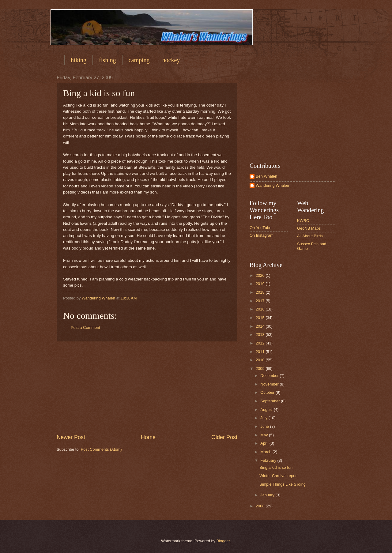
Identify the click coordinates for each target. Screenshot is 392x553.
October (268, 392)
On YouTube (260, 228)
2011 (261, 352)
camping (139, 60)
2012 (261, 343)
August (267, 410)
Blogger (223, 541)
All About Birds (310, 236)
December (270, 376)
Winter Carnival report (279, 476)
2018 (261, 292)
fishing (107, 60)
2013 (261, 335)
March (266, 452)
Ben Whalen (266, 176)
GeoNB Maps (309, 228)
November (270, 384)
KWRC (303, 221)
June (265, 426)
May (265, 435)
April (265, 443)
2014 (261, 326)
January (268, 495)
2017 (261, 301)
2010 (261, 360)
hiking (79, 60)
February (269, 460)
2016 (261, 309)
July (264, 418)
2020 (261, 275)
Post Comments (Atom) (101, 449)
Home (148, 437)
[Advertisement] (147, 387)
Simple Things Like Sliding (283, 484)
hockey (171, 60)
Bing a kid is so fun (276, 467)
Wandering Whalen (272, 185)
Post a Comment (85, 327)
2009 (261, 369)
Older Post (224, 437)
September (271, 401)
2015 (261, 318)
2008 (261, 506)
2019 (261, 284)
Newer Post (71, 437)
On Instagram (262, 235)
